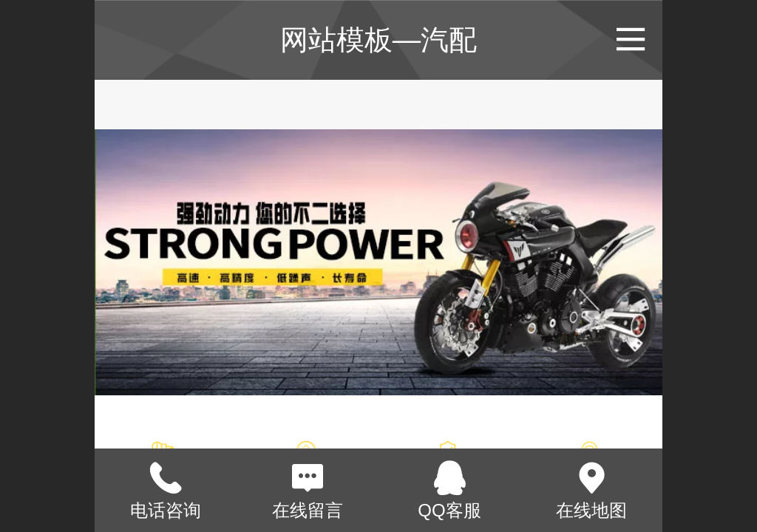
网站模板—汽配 (378, 40)
